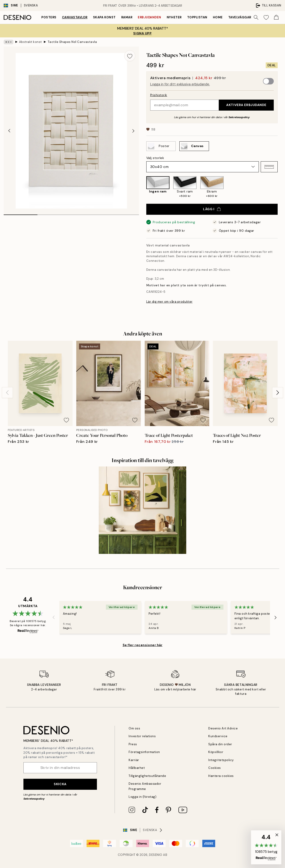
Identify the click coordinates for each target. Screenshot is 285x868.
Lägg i (212, 209)
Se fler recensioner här (143, 645)
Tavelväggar (240, 17)
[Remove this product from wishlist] (130, 56)
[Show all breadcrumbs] (8, 42)
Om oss (134, 728)
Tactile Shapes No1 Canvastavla (72, 42)
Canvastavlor (75, 17)
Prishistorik (159, 95)
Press (133, 744)
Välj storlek (155, 158)
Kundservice (218, 736)
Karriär (134, 760)
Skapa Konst (104, 17)
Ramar (127, 17)
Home (218, 17)
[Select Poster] (161, 146)
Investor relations (142, 736)
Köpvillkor (216, 752)
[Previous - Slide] (9, 131)
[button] (269, 167)
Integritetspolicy (221, 760)
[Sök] (256, 17)
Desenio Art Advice (223, 728)
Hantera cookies (221, 776)
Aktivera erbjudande (246, 105)
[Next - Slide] (133, 131)
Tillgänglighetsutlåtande (147, 776)
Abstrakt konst (30, 42)
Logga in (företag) (142, 797)
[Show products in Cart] (276, 17)
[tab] (21, 213)
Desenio (156, 855)
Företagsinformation (144, 752)
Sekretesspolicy (239, 117)
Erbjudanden (150, 17)
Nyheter (174, 17)
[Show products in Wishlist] (266, 17)
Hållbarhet (137, 768)
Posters (49, 17)
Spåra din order (220, 744)
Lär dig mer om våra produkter (169, 302)
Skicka (60, 784)
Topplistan (197, 17)
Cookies (215, 768)
